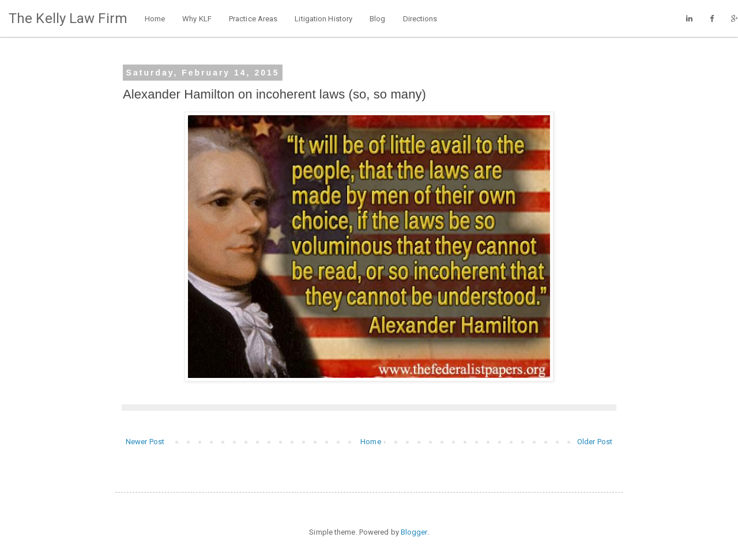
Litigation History (323, 19)
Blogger (414, 532)
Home (155, 19)
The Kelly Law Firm (68, 18)
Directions (420, 19)
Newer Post (145, 442)
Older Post (595, 442)
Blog (377, 19)
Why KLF (197, 19)
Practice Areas (253, 19)
